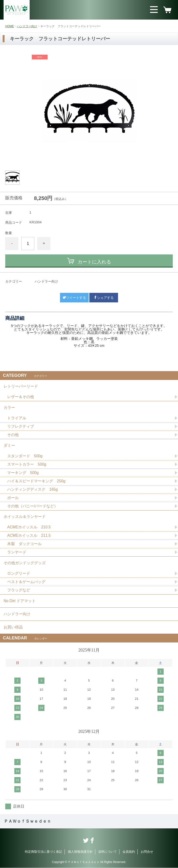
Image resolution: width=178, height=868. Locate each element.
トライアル (17, 418)
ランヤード (17, 552)
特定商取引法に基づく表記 (43, 852)
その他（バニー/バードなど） (32, 506)
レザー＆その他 (21, 397)
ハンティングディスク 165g (32, 489)
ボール (13, 498)
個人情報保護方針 (80, 852)
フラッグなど (19, 590)
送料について (108, 852)
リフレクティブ (21, 426)
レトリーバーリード (21, 386)
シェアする (104, 298)
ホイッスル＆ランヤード (25, 517)
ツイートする (74, 298)
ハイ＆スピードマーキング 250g (36, 481)
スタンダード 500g (25, 456)
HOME (10, 26)
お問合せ (147, 852)
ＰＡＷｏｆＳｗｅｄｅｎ (27, 821)
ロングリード (19, 574)
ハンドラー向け (27, 26)
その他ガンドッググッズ (25, 563)
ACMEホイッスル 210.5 (29, 527)
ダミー (9, 445)
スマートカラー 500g (27, 464)
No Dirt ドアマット (20, 601)
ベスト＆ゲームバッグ (26, 582)
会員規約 (129, 852)
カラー (9, 408)
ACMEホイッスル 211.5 (29, 536)
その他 (13, 435)
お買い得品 (13, 627)
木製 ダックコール (24, 544)
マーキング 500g (23, 473)
